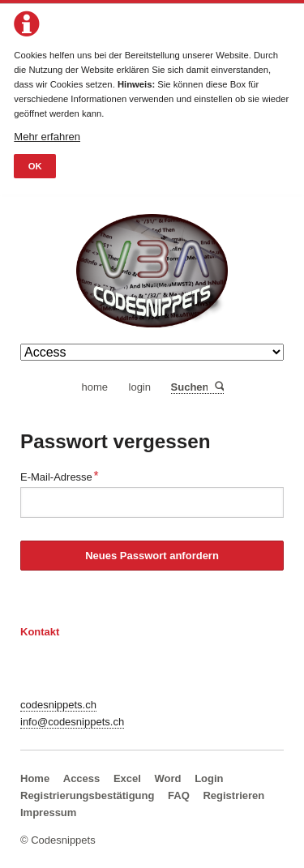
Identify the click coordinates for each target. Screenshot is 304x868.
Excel (127, 778)
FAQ (179, 795)
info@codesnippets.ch (72, 722)
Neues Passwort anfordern (152, 556)
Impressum (48, 812)
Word (168, 778)
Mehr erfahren (47, 137)
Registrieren (233, 795)
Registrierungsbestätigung (87, 795)
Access (82, 778)
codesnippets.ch (58, 705)
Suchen (218, 387)
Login (209, 778)
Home (35, 778)
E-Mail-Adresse (60, 475)
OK (35, 166)
